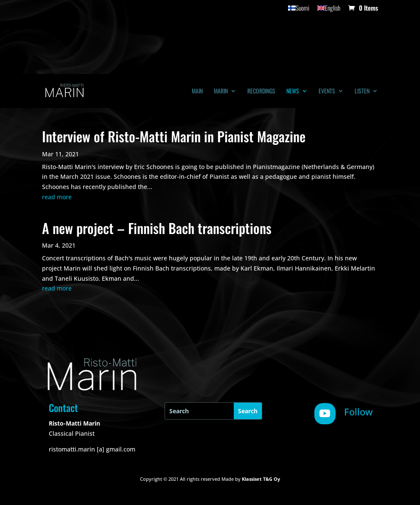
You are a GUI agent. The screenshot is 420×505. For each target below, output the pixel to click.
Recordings (261, 92)
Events (327, 92)
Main (197, 92)
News (293, 92)
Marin (221, 92)
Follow (358, 412)
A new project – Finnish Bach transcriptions (157, 228)
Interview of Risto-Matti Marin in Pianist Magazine (174, 136)
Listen (362, 92)
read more (57, 197)
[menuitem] (299, 10)
